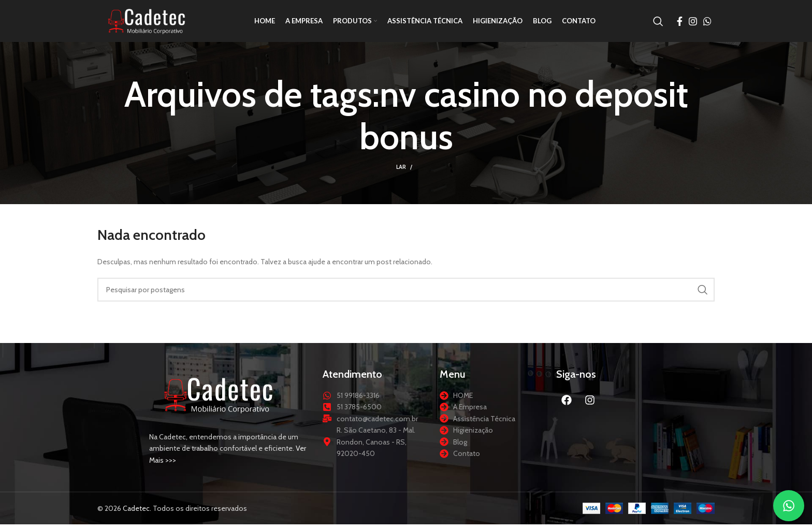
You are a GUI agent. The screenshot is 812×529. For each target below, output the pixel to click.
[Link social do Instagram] (693, 23)
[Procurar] (658, 23)
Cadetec (136, 513)
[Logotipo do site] (149, 22)
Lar (401, 171)
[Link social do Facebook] (680, 23)
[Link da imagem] (219, 398)
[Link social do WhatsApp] (707, 23)
